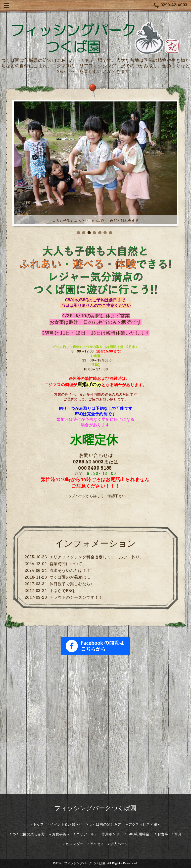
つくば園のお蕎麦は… (70, 577)
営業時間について (66, 564)
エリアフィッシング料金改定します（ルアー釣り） (97, 557)
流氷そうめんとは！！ (70, 570)
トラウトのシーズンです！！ (76, 597)
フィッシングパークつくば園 (95, 808)
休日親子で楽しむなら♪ (71, 584)
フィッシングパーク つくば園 (85, 863)
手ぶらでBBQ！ (64, 591)
